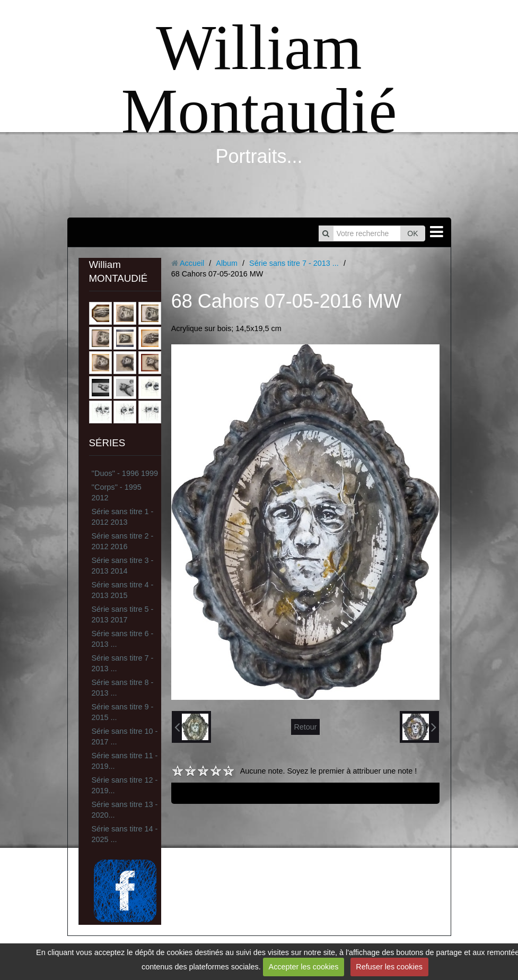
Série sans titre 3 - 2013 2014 (123, 566)
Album (227, 263)
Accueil (192, 263)
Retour (305, 727)
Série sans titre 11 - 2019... (125, 761)
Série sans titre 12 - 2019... (125, 785)
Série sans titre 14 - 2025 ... (125, 834)
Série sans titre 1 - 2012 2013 (123, 517)
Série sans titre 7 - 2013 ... (123, 663)
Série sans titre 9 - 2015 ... (123, 712)
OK (412, 233)
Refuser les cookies (389, 967)
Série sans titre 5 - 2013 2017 (123, 614)
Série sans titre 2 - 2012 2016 (123, 541)
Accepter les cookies (304, 967)
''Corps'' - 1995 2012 (117, 492)
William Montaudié (259, 79)
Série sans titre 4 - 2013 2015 (123, 590)
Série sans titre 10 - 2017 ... (125, 736)
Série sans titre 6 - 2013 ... (123, 639)
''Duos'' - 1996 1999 (125, 473)
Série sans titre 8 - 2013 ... (123, 688)
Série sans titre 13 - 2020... (125, 810)
